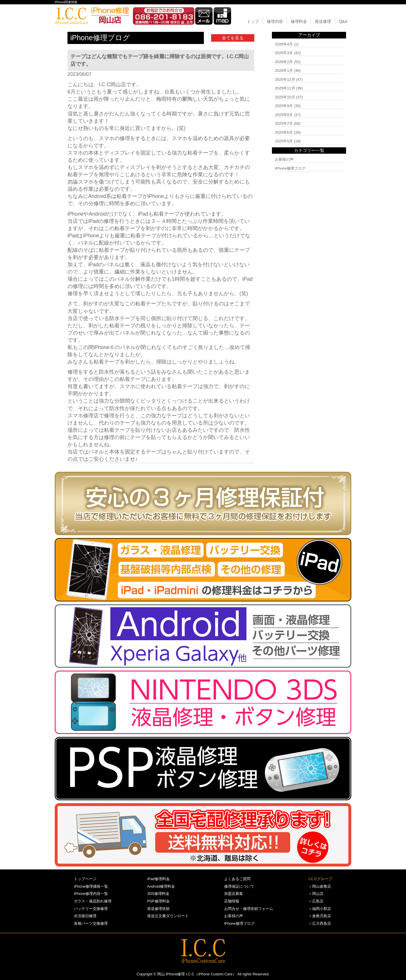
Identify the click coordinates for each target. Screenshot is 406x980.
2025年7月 (284, 123)
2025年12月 (285, 79)
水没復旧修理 (85, 916)
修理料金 (299, 21)
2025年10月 (285, 97)
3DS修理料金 (158, 894)
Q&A (343, 21)
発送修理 (323, 21)
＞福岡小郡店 (320, 909)
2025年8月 (284, 115)
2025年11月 (285, 88)
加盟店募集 (234, 894)
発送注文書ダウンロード (168, 916)
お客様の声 (284, 159)
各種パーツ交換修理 (91, 923)
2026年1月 (284, 70)
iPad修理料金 (158, 879)
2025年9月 (284, 106)
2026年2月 (284, 62)
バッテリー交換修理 (91, 909)
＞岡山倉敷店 (320, 886)
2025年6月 (284, 132)
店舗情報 (232, 901)
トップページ (85, 879)
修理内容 (275, 21)
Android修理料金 (161, 886)
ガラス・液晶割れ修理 (93, 901)
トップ (253, 21)
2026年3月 (284, 53)
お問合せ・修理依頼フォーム (249, 909)
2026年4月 (284, 44)
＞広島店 (316, 901)
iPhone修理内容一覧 (91, 894)
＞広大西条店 (320, 923)
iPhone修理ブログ (290, 168)
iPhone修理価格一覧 (91, 886)
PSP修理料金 (158, 901)
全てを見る (233, 38)
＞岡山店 (316, 894)
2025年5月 (284, 141)
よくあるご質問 (237, 879)
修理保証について (239, 886)
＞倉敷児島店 (320, 916)
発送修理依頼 (158, 909)
